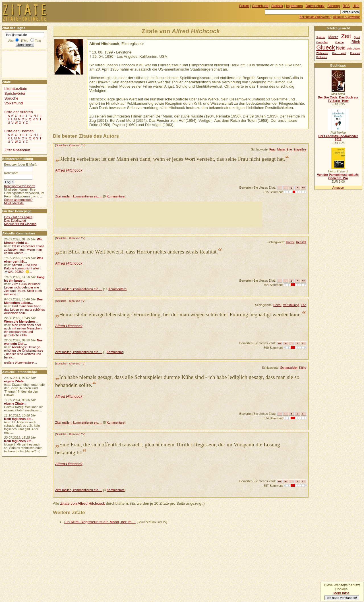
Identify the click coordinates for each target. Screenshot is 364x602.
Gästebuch (260, 6)
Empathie (300, 149)
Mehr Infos (341, 593)
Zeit (346, 36)
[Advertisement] (159, 215)
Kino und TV (77, 145)
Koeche (339, 42)
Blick (356, 42)
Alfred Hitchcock (69, 170)
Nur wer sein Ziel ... (23, 342)
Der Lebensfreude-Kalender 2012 (338, 138)
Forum (244, 6)
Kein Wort (339, 53)
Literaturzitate (16, 89)
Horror (290, 242)
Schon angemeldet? (18, 200)
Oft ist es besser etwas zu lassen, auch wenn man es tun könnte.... (24, 250)
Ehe (289, 149)
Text (38, 41)
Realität (301, 242)
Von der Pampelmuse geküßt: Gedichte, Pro (338, 176)
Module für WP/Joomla (20, 224)
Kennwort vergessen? (19, 186)
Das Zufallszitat (15, 220)
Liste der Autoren (18, 112)
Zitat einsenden (17, 150)
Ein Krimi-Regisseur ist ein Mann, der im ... (100, 522)
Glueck (325, 47)
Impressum (294, 6)
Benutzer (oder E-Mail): (20, 164)
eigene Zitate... (15, 381)
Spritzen (321, 37)
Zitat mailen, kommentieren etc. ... (79, 196)
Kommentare (116, 196)
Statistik (277, 6)
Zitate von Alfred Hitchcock (83, 503)
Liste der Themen (19, 131)
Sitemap (334, 6)
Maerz (333, 37)
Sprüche (61, 145)
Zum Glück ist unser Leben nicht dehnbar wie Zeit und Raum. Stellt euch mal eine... (23, 289)
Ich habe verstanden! (342, 598)
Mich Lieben (353, 49)
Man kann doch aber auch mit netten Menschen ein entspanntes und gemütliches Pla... (23, 330)
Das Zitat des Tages (18, 217)
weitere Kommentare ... (20, 362)
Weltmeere (322, 53)
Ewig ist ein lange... (24, 279)
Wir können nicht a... (23, 241)
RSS (346, 6)
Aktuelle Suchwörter (346, 17)
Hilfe (356, 6)
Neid (341, 48)
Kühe (303, 368)
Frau (272, 149)
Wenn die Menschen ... (21, 321)
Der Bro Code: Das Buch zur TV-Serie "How (338, 99)
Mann (281, 149)
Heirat (277, 305)
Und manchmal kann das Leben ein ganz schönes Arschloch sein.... (24, 310)
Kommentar (115, 352)
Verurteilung (291, 305)
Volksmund (14, 103)
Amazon (338, 187)
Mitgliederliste (14, 203)
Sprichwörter (15, 93)
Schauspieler (289, 368)
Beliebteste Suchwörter (315, 17)
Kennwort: (11, 173)
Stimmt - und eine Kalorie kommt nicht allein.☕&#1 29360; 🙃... (23, 268)
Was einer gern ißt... (24, 260)
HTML (24, 41)
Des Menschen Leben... (23, 301)
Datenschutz (315, 6)
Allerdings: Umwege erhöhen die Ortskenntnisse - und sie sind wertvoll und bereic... (24, 352)
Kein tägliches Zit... (19, 419)
